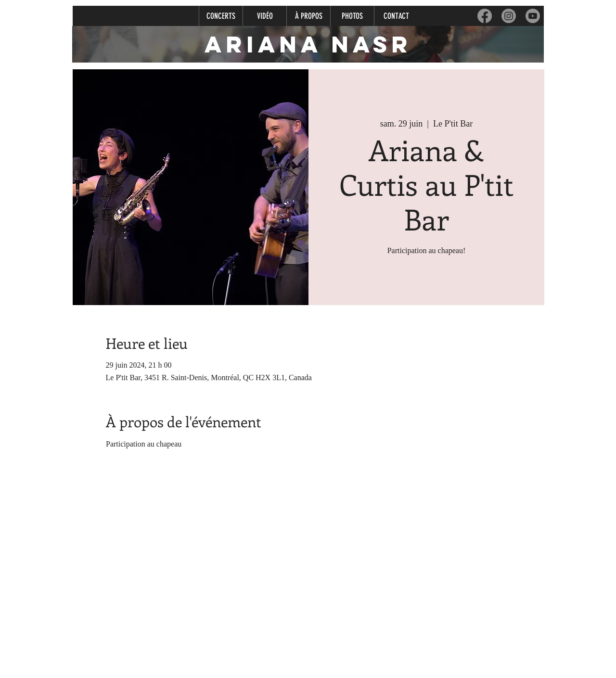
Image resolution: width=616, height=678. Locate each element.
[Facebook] (485, 16)
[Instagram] (509, 16)
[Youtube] (533, 16)
